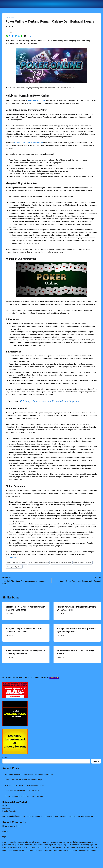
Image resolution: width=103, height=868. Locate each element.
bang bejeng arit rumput (31, 842)
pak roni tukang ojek (71, 847)
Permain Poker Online (37, 100)
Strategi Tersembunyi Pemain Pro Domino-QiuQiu (24, 780)
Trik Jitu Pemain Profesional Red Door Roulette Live (25, 785)
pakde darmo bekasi (86, 847)
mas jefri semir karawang (12, 842)
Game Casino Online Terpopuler (39, 563)
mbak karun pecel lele (33, 845)
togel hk (5, 837)
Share (29, 36)
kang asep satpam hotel (68, 850)
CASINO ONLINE (10, 17)
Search (5, 758)
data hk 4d (6, 808)
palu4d (5, 831)
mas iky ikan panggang (78, 842)
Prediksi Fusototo (9, 811)
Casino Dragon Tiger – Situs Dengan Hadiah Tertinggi (77, 579)
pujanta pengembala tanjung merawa (55, 842)
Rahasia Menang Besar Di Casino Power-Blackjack (24, 796)
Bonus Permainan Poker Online (16, 563)
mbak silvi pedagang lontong (25, 850)
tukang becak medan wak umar (73, 845)
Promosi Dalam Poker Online (83, 563)
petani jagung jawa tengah (53, 847)
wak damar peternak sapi (51, 845)
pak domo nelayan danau (87, 850)
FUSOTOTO (7, 805)
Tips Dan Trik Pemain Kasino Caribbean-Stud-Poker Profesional (29, 774)
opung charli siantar (35, 847)
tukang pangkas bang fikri (17, 847)
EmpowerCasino (12, 557)
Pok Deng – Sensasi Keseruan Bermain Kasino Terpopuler (50, 401)
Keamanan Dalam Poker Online (61, 563)
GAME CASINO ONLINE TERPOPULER (29, 143)
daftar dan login (19, 816)
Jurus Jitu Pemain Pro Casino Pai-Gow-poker (22, 791)
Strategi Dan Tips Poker (14, 567)
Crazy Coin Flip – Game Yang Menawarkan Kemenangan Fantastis (26, 580)
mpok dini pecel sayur (16, 845)
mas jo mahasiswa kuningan (47, 850)
